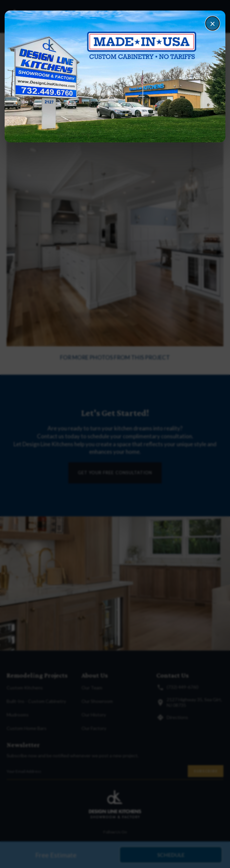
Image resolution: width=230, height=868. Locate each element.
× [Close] (213, 23)
